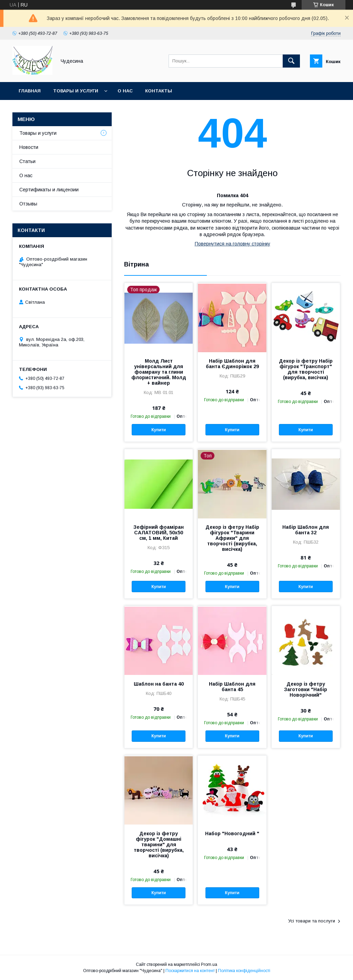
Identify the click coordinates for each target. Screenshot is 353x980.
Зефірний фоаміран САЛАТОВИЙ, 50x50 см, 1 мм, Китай (159, 533)
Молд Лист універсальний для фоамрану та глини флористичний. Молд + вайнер (159, 372)
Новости (29, 147)
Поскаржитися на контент (190, 971)
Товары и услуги (76, 91)
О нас (125, 91)
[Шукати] (291, 61)
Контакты (159, 91)
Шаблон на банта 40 (159, 684)
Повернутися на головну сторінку (233, 244)
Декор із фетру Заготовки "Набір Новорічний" (306, 689)
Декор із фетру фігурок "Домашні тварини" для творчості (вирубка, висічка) (159, 845)
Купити (159, 430)
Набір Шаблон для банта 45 (232, 687)
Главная (30, 91)
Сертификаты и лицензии (49, 190)
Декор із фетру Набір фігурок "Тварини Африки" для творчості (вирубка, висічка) (232, 538)
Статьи (27, 161)
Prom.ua (209, 964)
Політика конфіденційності (244, 971)
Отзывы (28, 204)
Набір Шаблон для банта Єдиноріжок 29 (232, 364)
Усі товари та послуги (312, 921)
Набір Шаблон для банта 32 (306, 530)
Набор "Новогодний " (232, 833)
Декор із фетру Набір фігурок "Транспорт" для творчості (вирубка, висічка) (306, 369)
